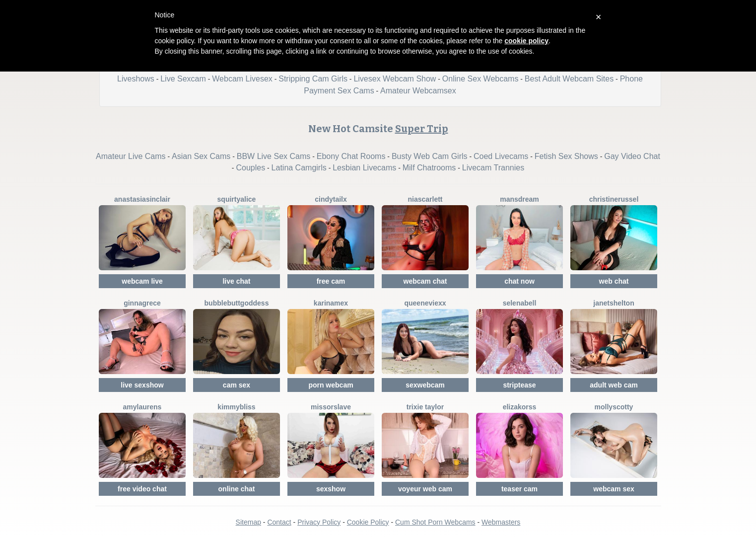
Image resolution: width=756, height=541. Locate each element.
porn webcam (331, 385)
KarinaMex (331, 303)
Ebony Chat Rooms (351, 156)
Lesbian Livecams (364, 168)
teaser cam (519, 489)
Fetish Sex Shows (566, 156)
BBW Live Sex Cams (274, 156)
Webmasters (501, 522)
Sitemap (248, 522)
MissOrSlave (331, 407)
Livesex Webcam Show (395, 79)
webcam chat (425, 281)
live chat (236, 281)
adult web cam (614, 385)
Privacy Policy (319, 522)
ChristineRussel (614, 199)
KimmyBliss (236, 407)
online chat (237, 489)
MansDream (519, 199)
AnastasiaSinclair (142, 199)
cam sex (237, 385)
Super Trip (422, 129)
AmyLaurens (142, 407)
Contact (279, 522)
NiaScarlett (425, 199)
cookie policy (526, 41)
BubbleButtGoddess (237, 303)
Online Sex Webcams (481, 79)
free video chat (142, 489)
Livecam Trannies (493, 168)
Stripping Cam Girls (313, 79)
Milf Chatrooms (429, 168)
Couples (250, 168)
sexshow (331, 489)
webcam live (142, 281)
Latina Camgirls (299, 168)
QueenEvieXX (425, 303)
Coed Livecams (501, 156)
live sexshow (142, 385)
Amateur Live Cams (131, 156)
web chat (614, 281)
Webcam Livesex (242, 79)
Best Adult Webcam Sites (569, 79)
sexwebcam (425, 385)
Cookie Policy (368, 522)
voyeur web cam (425, 489)
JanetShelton (614, 303)
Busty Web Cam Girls (430, 156)
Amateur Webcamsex (418, 91)
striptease (519, 385)
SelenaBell (520, 303)
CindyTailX (331, 199)
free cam (331, 281)
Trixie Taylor (425, 407)
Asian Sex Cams (201, 156)
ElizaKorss (520, 407)
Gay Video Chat (632, 156)
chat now (519, 281)
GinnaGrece (142, 303)
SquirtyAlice (237, 199)
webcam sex (614, 489)
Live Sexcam (183, 79)
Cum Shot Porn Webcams (435, 522)
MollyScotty (614, 407)
